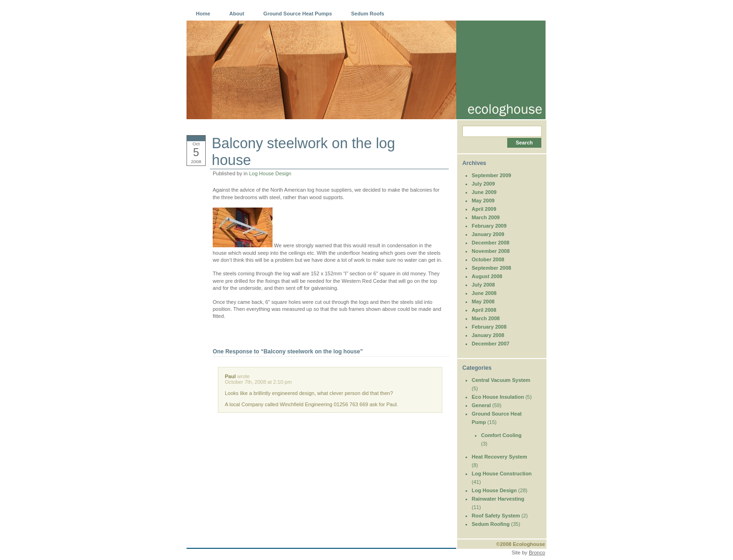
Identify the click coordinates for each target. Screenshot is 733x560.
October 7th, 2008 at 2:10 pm (258, 382)
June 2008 (484, 293)
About (237, 14)
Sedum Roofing (491, 524)
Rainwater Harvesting (498, 499)
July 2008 (483, 285)
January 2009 (488, 234)
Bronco (537, 553)
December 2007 (491, 344)
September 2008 (491, 268)
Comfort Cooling (501, 435)
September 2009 (491, 175)
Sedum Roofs (368, 14)
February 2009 (489, 226)
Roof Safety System (496, 516)
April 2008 (484, 310)
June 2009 (484, 192)
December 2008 (491, 243)
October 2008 (488, 259)
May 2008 (483, 302)
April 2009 (484, 209)
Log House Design (270, 173)
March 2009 (486, 217)
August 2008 (487, 276)
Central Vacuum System (501, 380)
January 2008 (488, 335)
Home (203, 14)
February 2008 (489, 327)
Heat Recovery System (499, 457)
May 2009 (483, 201)
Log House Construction (502, 474)
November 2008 (491, 251)
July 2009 (483, 184)
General (481, 405)
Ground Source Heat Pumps (298, 14)
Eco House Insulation (498, 397)
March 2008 (486, 318)
